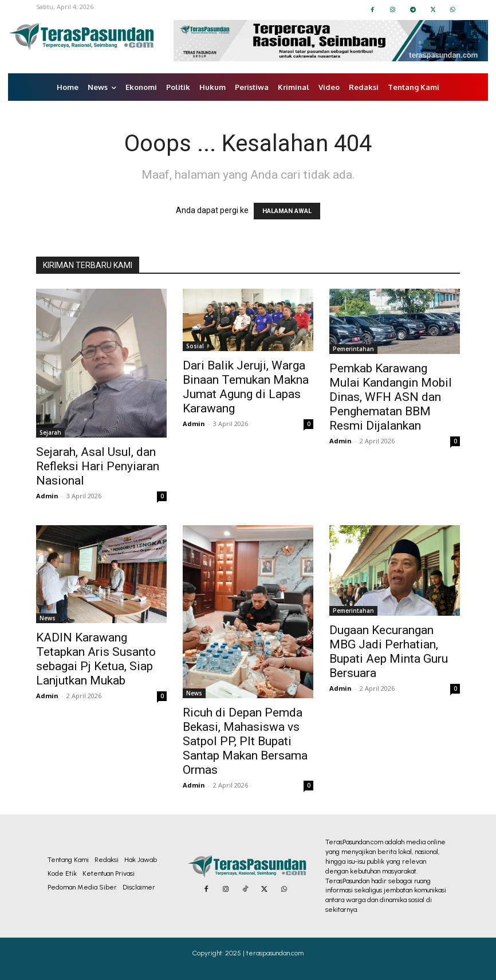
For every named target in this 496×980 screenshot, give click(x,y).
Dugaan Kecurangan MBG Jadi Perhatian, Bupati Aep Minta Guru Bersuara (389, 652)
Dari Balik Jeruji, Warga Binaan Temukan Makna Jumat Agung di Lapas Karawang (246, 387)
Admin (47, 496)
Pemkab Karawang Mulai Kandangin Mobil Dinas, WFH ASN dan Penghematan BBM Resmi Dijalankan (391, 397)
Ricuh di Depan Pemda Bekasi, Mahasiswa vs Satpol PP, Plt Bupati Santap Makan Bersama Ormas (245, 741)
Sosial (195, 346)
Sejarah (50, 432)
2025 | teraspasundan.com (264, 953)
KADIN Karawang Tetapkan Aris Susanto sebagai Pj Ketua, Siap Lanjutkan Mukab (96, 659)
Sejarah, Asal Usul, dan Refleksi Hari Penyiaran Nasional (98, 466)
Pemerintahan (353, 349)
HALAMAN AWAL (287, 211)
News (48, 618)
